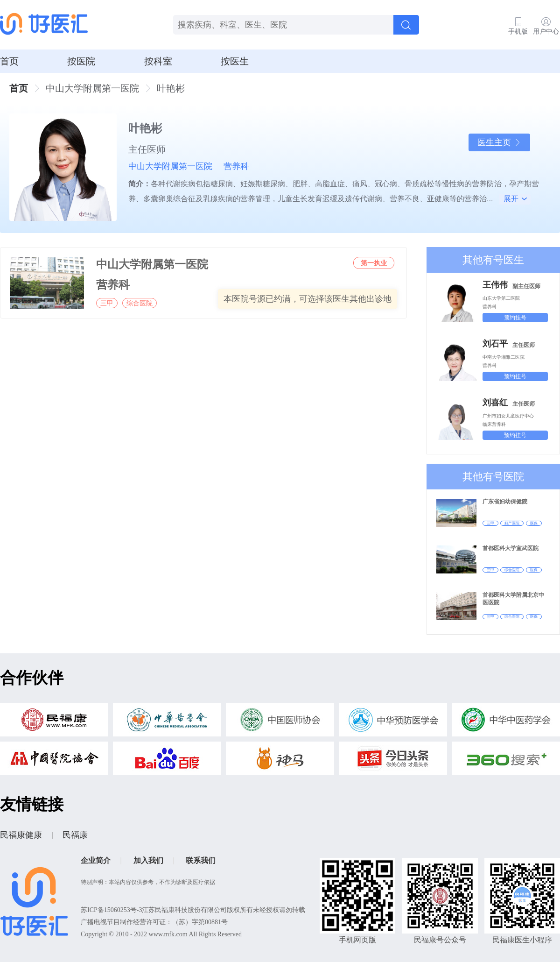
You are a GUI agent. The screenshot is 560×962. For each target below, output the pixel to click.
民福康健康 (21, 835)
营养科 (236, 166)
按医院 (81, 61)
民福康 (75, 835)
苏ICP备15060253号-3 (111, 910)
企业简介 (96, 860)
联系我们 (201, 860)
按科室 (158, 61)
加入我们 (148, 860)
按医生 (235, 61)
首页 (9, 61)
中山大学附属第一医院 (170, 166)
